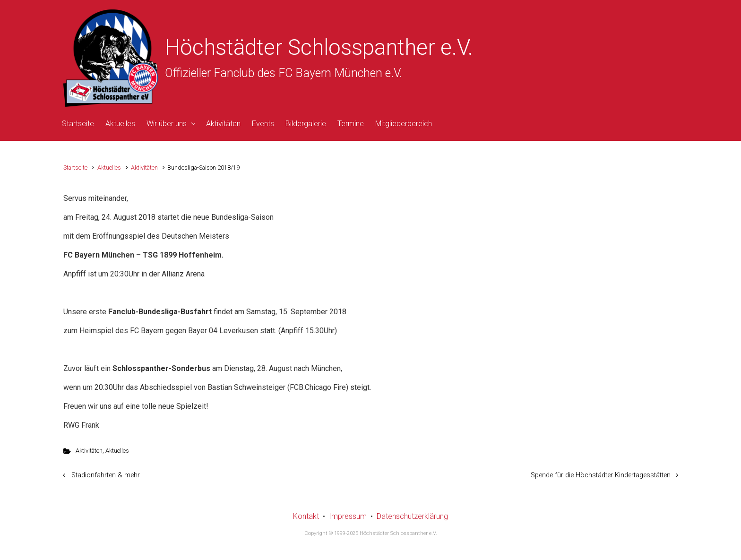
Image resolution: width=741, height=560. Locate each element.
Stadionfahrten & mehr (106, 475)
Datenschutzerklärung (412, 516)
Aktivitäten (144, 168)
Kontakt (306, 516)
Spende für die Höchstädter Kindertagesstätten (601, 475)
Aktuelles (109, 168)
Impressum (348, 516)
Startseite (75, 168)
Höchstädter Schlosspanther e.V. (319, 47)
